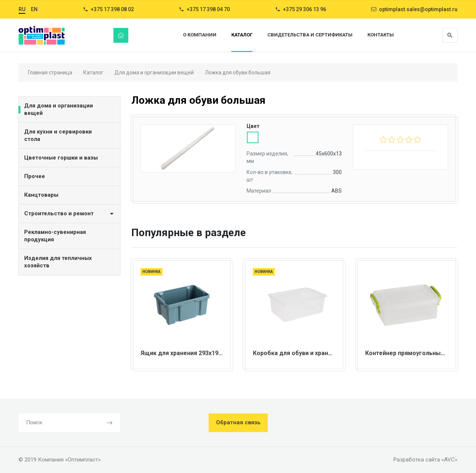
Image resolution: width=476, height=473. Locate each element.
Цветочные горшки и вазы (61, 158)
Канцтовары (41, 195)
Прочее (35, 176)
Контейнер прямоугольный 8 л (409, 353)
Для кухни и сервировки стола (58, 135)
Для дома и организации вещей (59, 109)
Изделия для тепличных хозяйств (58, 262)
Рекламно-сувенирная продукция (55, 236)
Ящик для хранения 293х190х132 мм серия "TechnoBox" (221, 353)
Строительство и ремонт (69, 213)
